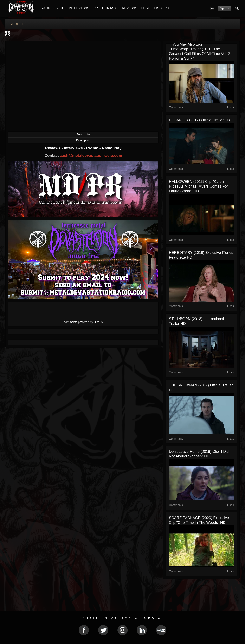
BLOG (60, 8)
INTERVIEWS (79, 8)
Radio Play (112, 148)
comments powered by (83, 322)
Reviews (53, 148)
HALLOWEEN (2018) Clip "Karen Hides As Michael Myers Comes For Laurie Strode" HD (198, 186)
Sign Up (224, 8)
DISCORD (161, 8)
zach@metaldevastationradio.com (91, 155)
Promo (93, 148)
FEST (146, 8)
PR (96, 8)
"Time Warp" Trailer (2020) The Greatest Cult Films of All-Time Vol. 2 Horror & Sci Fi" (199, 54)
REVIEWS (130, 8)
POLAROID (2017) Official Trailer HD (199, 120)
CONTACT (110, 8)
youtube (18, 24)
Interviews (74, 148)
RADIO (46, 8)
